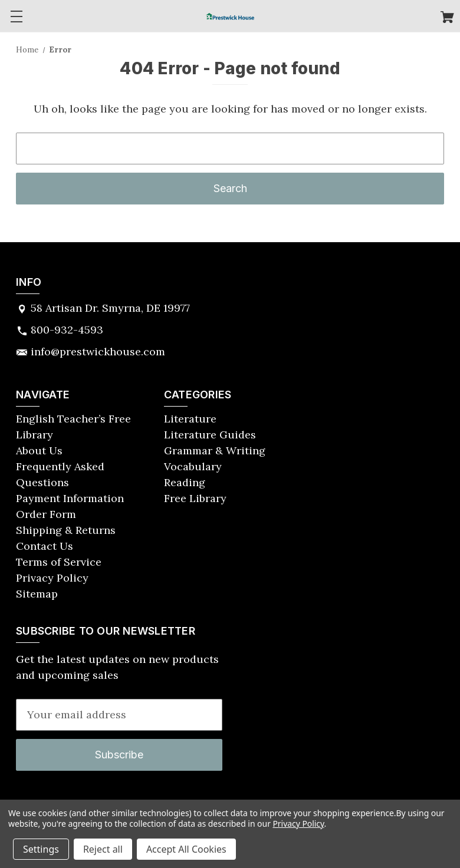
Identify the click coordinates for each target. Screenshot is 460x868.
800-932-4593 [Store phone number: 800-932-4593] (67, 330)
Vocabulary (193, 466)
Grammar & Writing (215, 450)
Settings (41, 849)
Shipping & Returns (66, 530)
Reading (185, 482)
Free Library (195, 498)
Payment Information (70, 498)
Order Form (46, 514)
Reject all (103, 849)
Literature (190, 419)
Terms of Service (59, 562)
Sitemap (37, 594)
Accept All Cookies (186, 849)
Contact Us (45, 546)
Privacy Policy (52, 578)
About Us (39, 450)
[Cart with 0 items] (447, 19)
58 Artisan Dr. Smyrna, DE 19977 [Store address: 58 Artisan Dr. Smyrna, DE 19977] (110, 308)
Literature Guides (210, 435)
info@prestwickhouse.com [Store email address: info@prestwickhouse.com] (98, 352)
